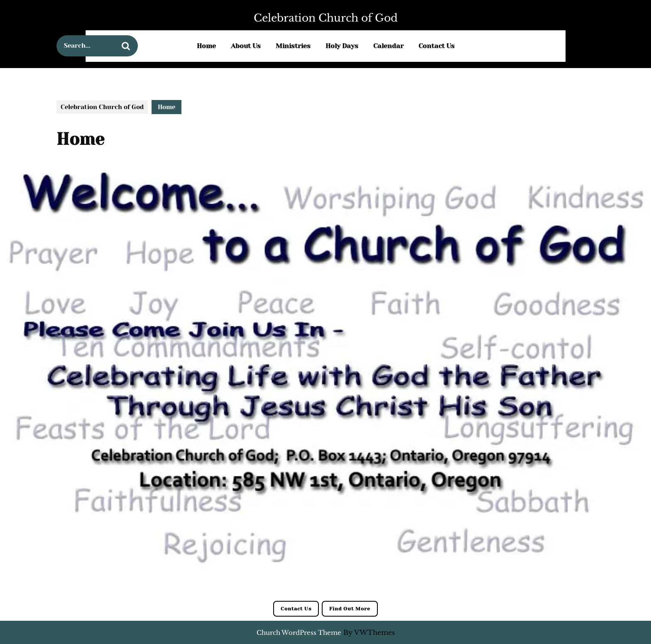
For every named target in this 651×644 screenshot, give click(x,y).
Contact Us (437, 46)
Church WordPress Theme (299, 633)
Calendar (388, 46)
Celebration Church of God (326, 18)
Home (206, 46)
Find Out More (350, 609)
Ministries (293, 46)
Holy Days (342, 46)
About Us (246, 46)
